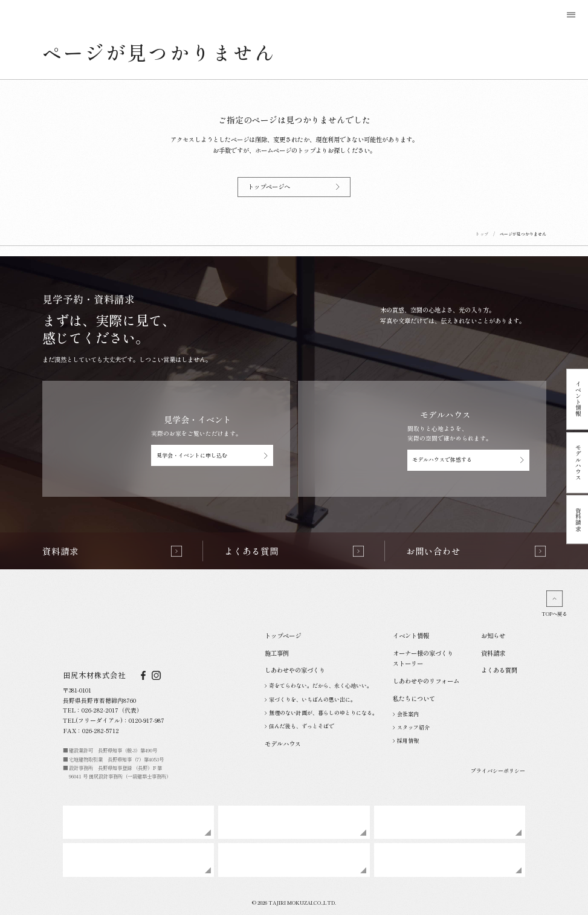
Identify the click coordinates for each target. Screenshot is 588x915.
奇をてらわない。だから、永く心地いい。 (319, 686)
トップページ (283, 635)
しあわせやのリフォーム (426, 681)
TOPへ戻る (554, 604)
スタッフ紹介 (412, 727)
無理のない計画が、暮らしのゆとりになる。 (321, 713)
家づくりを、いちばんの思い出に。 (311, 700)
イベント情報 (578, 399)
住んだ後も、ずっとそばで (300, 726)
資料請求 (578, 520)
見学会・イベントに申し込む (212, 455)
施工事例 (277, 653)
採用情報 (406, 741)
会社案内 (406, 714)
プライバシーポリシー (498, 771)
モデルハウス (578, 462)
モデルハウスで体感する (468, 460)
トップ (482, 234)
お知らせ (493, 635)
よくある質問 (499, 670)
